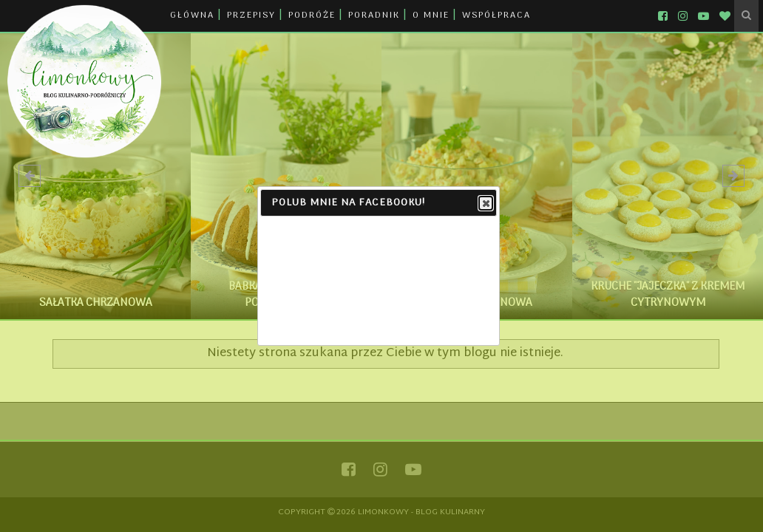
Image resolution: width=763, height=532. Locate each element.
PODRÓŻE (312, 16)
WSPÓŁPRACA (496, 16)
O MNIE (431, 16)
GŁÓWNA (192, 16)
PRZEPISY (251, 16)
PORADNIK (374, 16)
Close (485, 204)
